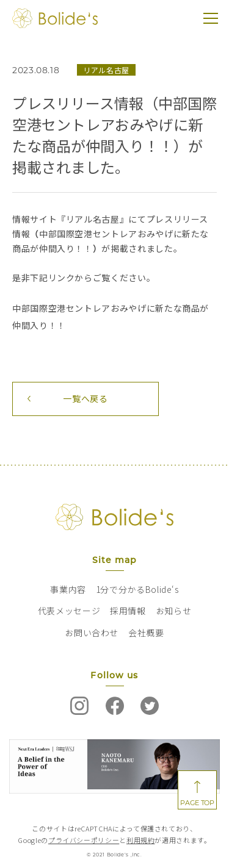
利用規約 (141, 840)
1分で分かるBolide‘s (137, 589)
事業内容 (68, 589)
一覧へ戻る (85, 398)
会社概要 (146, 633)
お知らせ (174, 611)
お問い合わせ (92, 633)
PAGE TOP (197, 803)
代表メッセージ (69, 611)
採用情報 (128, 611)
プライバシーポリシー (84, 840)
